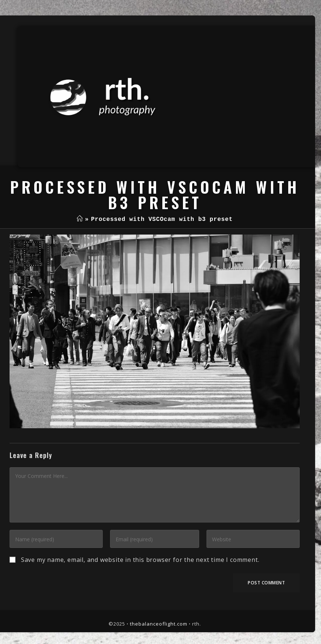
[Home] (80, 219)
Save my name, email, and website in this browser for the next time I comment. (140, 560)
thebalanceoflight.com (159, 624)
